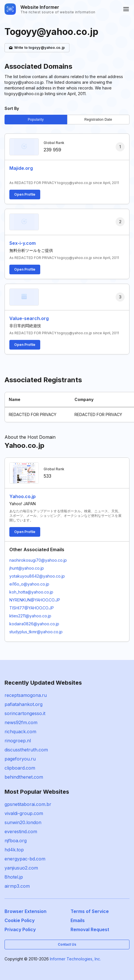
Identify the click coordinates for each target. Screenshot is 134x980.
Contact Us (67, 944)
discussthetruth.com (26, 750)
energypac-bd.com (25, 859)
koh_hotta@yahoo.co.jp (31, 592)
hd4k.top (14, 850)
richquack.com (20, 732)
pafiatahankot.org (24, 704)
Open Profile (25, 194)
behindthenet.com (24, 777)
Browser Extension (25, 911)
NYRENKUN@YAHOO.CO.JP (35, 600)
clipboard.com (20, 768)
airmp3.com (17, 886)
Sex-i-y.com (23, 243)
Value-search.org (29, 318)
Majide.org (21, 168)
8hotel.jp (14, 877)
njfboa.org (16, 841)
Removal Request (90, 929)
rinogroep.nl (18, 741)
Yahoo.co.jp (23, 496)
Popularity (36, 120)
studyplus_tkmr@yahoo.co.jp (36, 632)
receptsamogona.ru (26, 695)
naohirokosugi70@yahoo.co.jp (38, 560)
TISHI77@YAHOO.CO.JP (32, 608)
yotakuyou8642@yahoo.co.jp (37, 576)
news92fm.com (21, 722)
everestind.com (21, 831)
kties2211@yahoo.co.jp (30, 616)
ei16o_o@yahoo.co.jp (29, 584)
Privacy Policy (20, 929)
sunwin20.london (23, 822)
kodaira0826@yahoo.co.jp (34, 624)
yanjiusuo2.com (21, 868)
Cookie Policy (20, 920)
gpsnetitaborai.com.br (28, 804)
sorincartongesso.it (25, 713)
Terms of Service (90, 911)
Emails (78, 920)
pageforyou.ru (20, 759)
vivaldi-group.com (24, 813)
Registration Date (98, 120)
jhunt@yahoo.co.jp (27, 568)
